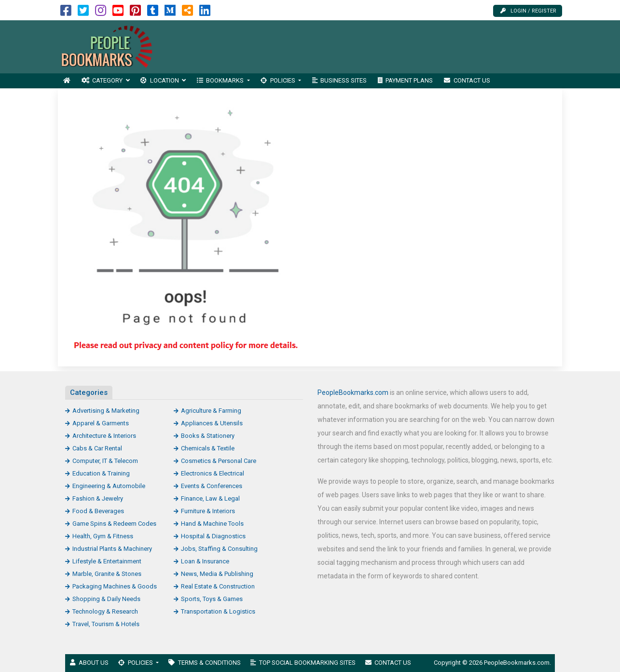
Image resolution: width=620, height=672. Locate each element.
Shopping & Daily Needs (106, 599)
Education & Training (101, 473)
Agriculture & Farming (211, 411)
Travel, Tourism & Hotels (106, 624)
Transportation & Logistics (218, 611)
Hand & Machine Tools (212, 524)
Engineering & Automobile (109, 486)
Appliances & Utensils (212, 423)
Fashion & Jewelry (98, 498)
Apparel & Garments (101, 423)
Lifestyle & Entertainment (107, 561)
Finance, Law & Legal (210, 498)
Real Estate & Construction (218, 586)
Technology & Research (105, 611)
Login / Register (528, 11)
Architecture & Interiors (104, 436)
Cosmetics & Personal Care (219, 461)
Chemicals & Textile (208, 448)
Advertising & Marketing (106, 411)
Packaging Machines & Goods (115, 586)
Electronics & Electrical (213, 473)
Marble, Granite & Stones (107, 574)
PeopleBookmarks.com (353, 392)
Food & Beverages (98, 511)
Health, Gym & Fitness (103, 536)
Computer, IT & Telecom (105, 461)
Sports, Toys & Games (212, 599)
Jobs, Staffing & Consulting (219, 549)
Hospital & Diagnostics (213, 536)
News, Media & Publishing (217, 574)
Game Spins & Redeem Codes (114, 524)
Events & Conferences (212, 486)
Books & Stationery (208, 436)
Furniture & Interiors (208, 511)
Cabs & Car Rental (97, 448)
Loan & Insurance (205, 561)
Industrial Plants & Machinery (112, 549)
